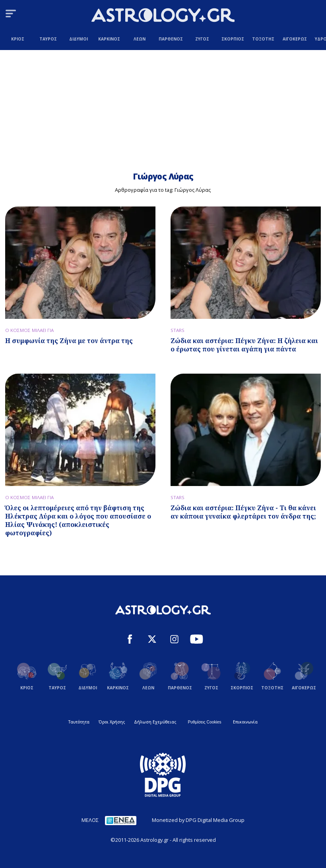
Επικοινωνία (245, 722)
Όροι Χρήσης (112, 722)
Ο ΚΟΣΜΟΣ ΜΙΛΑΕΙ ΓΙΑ (29, 330)
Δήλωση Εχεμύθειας (155, 722)
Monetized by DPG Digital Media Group (198, 820)
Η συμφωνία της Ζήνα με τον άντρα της (69, 341)
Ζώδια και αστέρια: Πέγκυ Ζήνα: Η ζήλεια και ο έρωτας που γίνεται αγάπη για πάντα (244, 345)
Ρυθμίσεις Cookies (204, 722)
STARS (178, 330)
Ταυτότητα (79, 722)
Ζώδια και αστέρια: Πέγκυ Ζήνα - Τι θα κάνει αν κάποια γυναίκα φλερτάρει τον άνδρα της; (243, 512)
